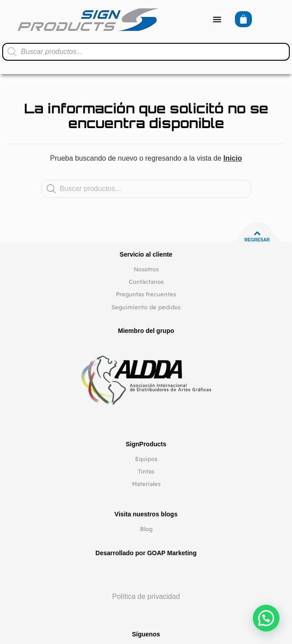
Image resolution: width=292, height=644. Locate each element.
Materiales (146, 484)
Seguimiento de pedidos (146, 307)
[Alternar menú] (217, 19)
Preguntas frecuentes (146, 294)
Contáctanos (146, 282)
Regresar (257, 240)
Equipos (146, 459)
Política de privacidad (146, 596)
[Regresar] (257, 233)
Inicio (233, 158)
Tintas (146, 471)
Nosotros (146, 269)
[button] (266, 618)
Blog (146, 529)
